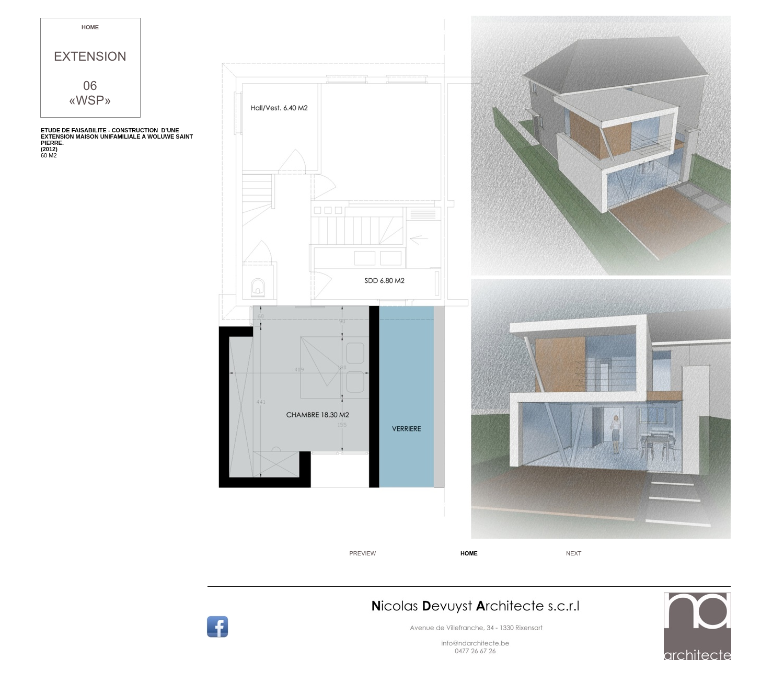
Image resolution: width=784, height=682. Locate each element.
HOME (90, 27)
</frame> (428, 662)
